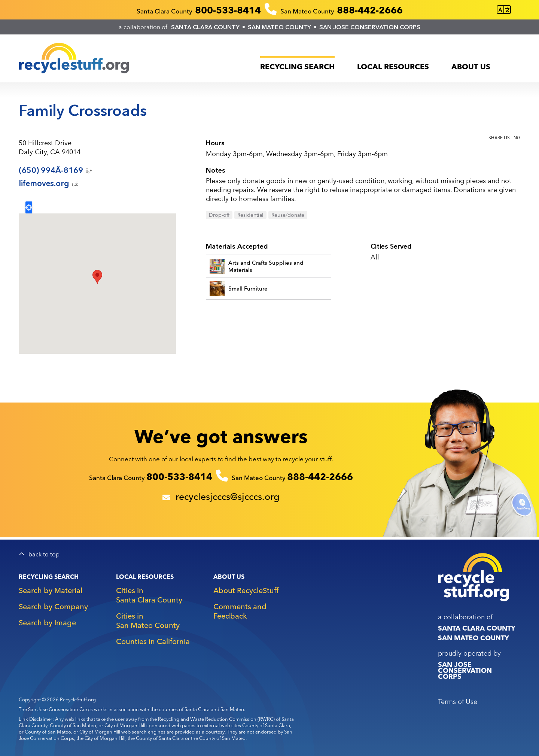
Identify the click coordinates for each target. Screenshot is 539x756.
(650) (56, 170)
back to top (44, 554)
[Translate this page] (504, 10)
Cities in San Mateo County (148, 620)
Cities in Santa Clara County (149, 595)
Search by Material (51, 590)
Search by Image (47, 623)
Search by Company (53, 606)
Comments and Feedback (240, 611)
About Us (471, 66)
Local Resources (393, 66)
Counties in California (153, 641)
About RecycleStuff (246, 590)
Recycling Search (297, 66)
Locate (29, 207)
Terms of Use (458, 702)
